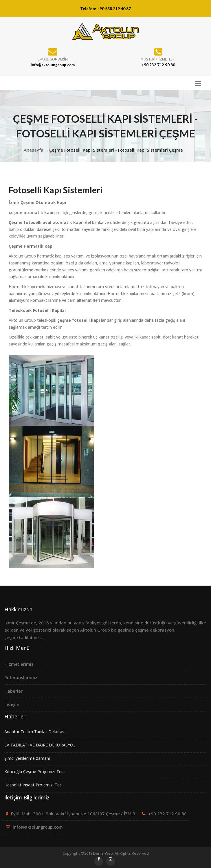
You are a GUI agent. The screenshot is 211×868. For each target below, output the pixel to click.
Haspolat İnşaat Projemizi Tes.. (34, 785)
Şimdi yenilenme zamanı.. (28, 758)
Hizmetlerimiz (19, 664)
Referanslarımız (21, 677)
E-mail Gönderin (53, 59)
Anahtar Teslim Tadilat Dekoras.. (35, 732)
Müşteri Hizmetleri (158, 59)
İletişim (12, 704)
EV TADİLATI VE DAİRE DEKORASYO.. (40, 745)
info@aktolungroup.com (38, 827)
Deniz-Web (103, 853)
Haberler (13, 691)
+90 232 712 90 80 (167, 814)
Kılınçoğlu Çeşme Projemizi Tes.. (35, 772)
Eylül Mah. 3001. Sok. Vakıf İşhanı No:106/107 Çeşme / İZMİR (73, 814)
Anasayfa (34, 150)
